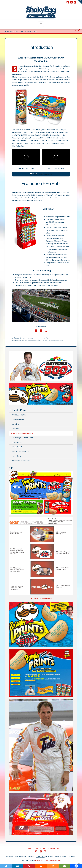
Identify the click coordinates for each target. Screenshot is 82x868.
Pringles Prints (16, 442)
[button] (41, 24)
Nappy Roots (16, 456)
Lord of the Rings (17, 419)
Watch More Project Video (41, 174)
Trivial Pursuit (16, 447)
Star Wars (15, 429)
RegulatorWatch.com (30, 849)
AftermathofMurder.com (50, 849)
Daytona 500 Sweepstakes (22, 433)
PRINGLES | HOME (18, 415)
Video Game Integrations (20, 460)
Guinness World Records (20, 451)
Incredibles (15, 424)
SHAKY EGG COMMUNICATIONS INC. (48, 861)
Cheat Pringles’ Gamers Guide (22, 438)
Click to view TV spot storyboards (41, 598)
